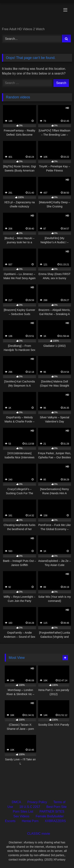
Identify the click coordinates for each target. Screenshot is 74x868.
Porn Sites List (23, 812)
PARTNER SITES (52, 812)
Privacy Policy (37, 802)
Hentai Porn (30, 821)
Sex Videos (21, 816)
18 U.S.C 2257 (30, 807)
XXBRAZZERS (55, 821)
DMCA (16, 802)
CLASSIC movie (39, 834)
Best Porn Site (56, 807)
